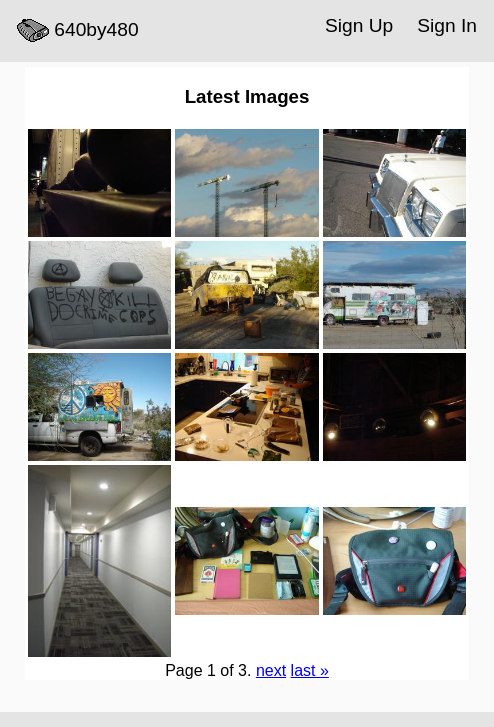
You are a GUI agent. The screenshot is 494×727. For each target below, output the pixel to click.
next (271, 670)
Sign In (447, 25)
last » (310, 670)
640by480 (78, 31)
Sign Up (359, 25)
